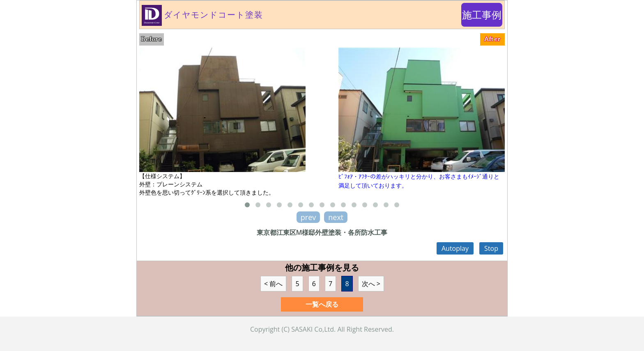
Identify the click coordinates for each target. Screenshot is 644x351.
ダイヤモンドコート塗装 (202, 15)
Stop (491, 248)
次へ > (371, 284)
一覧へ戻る (322, 304)
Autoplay (455, 248)
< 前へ (273, 284)
